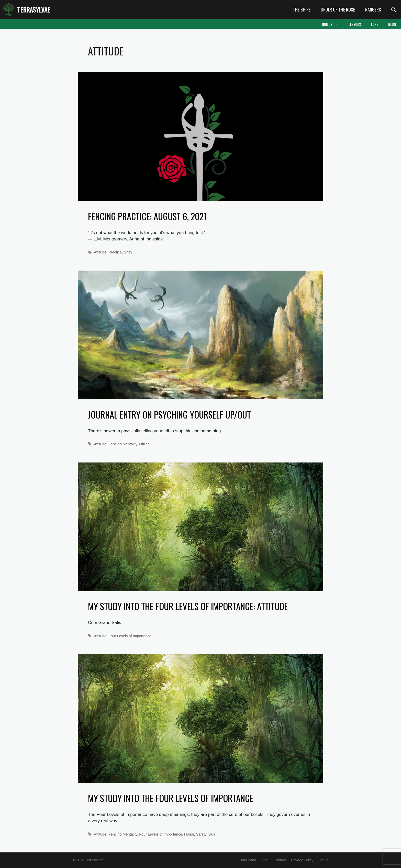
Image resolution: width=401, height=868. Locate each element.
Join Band (248, 860)
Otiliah (144, 444)
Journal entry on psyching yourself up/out (169, 414)
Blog (392, 24)
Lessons (355, 24)
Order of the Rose (338, 9)
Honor (189, 834)
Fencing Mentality (123, 444)
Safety (201, 834)
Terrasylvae (34, 10)
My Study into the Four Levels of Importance (171, 798)
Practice (115, 252)
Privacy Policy (302, 860)
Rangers (373, 9)
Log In (323, 860)
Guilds (333, 24)
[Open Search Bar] (394, 10)
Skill (211, 834)
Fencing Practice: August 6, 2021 (147, 216)
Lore (375, 24)
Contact (280, 860)
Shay (128, 252)
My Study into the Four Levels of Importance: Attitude (188, 606)
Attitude (100, 252)
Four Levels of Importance (130, 636)
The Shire (302, 9)
